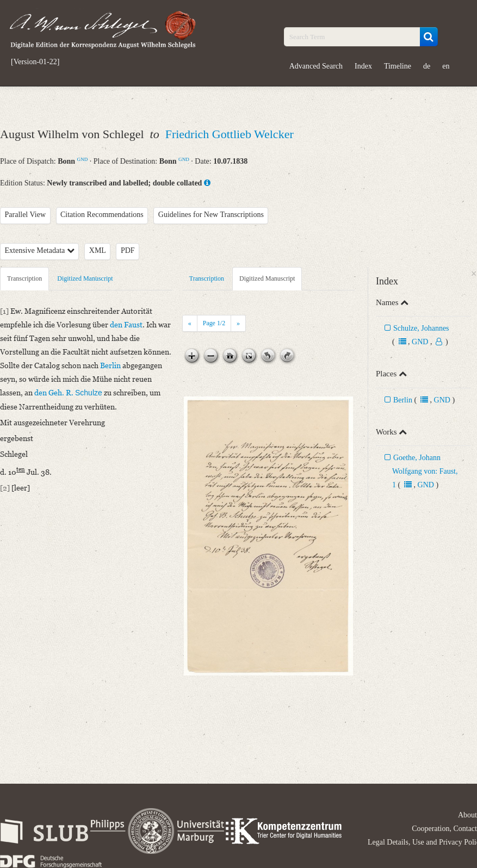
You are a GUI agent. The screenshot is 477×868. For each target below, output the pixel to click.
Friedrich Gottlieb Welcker (230, 134)
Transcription (24, 278)
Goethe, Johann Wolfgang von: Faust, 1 (425, 471)
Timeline (398, 66)
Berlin (403, 400)
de (427, 66)
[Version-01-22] (35, 62)
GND (83, 159)
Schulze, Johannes (421, 328)
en (446, 66)
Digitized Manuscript (85, 278)
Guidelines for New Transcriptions (211, 215)
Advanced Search (316, 66)
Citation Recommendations (102, 215)
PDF (128, 250)
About (467, 815)
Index (363, 66)
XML (98, 250)
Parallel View (26, 215)
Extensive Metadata (40, 250)
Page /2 (214, 323)
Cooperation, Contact (444, 829)
